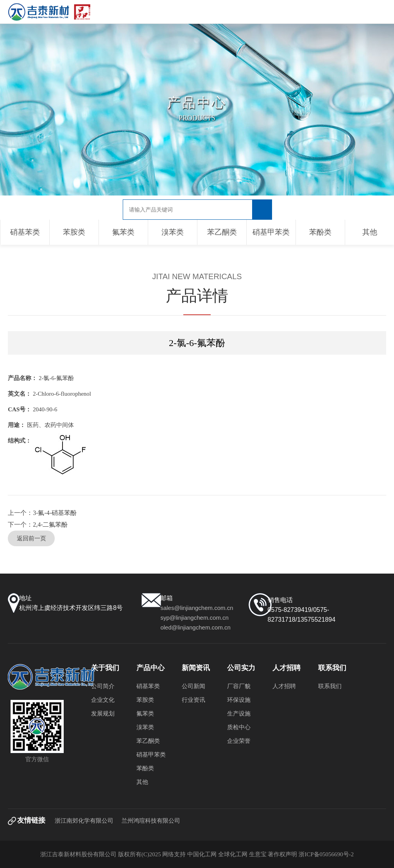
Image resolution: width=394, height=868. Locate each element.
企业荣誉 (239, 741)
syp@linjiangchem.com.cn (194, 618)
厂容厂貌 (239, 686)
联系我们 (330, 686)
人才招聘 (284, 686)
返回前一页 (31, 538)
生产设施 (239, 714)
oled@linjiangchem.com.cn (195, 627)
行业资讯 (193, 700)
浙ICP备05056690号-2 (326, 854)
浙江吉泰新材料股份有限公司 (78, 854)
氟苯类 (123, 232)
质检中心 (239, 727)
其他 (370, 232)
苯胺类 (74, 232)
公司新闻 (193, 686)
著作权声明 (283, 854)
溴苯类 (173, 232)
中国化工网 (202, 854)
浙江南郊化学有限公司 (84, 821)
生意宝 (258, 854)
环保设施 (239, 700)
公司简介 (103, 686)
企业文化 (103, 700)
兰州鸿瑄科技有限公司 (151, 821)
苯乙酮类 (222, 232)
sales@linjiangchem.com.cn (197, 608)
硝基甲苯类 (271, 232)
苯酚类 (320, 232)
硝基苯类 (25, 232)
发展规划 (103, 714)
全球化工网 (233, 854)
